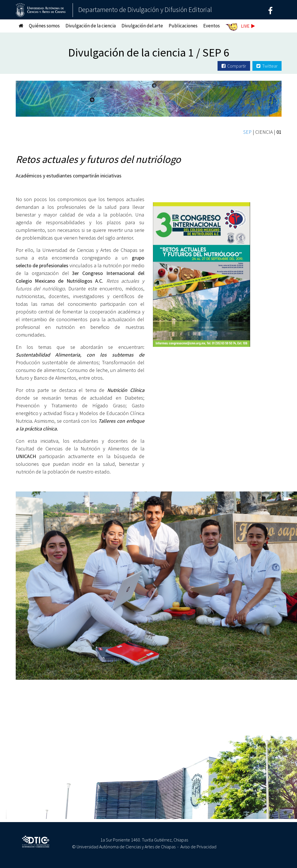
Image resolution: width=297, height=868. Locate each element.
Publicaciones (183, 26)
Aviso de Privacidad (198, 847)
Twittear (267, 66)
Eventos (212, 26)
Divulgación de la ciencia (91, 26)
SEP (247, 132)
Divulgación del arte (142, 26)
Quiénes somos (44, 26)
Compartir (234, 66)
